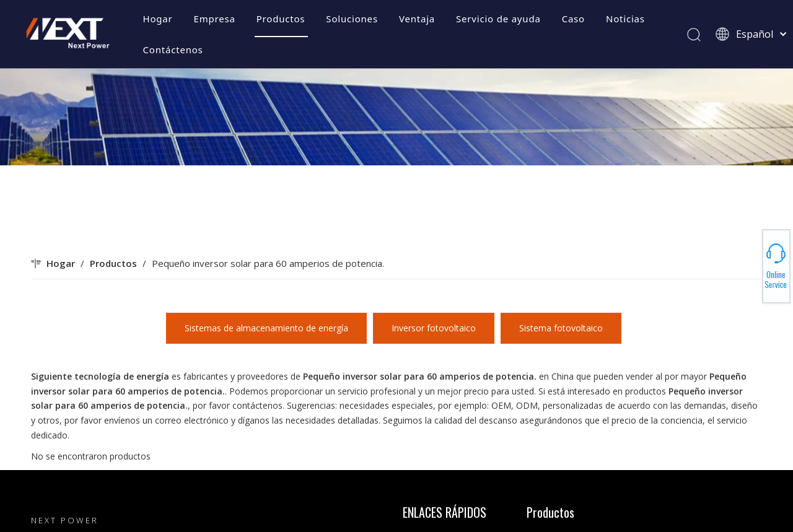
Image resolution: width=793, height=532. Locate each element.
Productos (281, 19)
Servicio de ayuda (498, 19)
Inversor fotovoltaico (434, 328)
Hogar (158, 19)
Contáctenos (173, 50)
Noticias (625, 19)
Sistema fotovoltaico (561, 328)
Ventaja (417, 19)
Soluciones (352, 19)
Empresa (215, 19)
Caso (573, 19)
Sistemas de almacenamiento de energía (266, 328)
